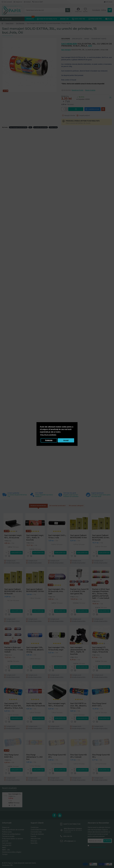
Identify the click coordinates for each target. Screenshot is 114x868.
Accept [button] (66, 440)
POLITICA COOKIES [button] (48, 435)
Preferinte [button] (49, 440)
